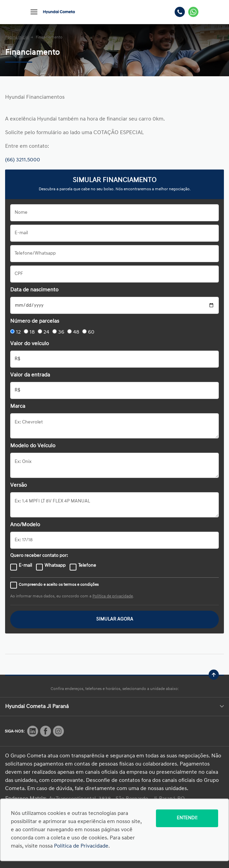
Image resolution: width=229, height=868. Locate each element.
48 (76, 332)
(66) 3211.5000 (23, 160)
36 (61, 332)
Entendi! (187, 818)
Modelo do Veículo (33, 446)
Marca (18, 406)
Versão (19, 485)
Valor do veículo (30, 344)
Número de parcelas (35, 321)
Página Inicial (17, 37)
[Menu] (34, 12)
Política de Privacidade (81, 846)
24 (46, 332)
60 (91, 332)
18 (32, 332)
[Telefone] (180, 12)
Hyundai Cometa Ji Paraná (114, 707)
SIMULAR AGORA (115, 619)
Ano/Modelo (25, 525)
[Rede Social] (33, 731)
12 (18, 332)
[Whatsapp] (193, 12)
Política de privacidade (113, 596)
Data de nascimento (34, 290)
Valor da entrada (30, 375)
